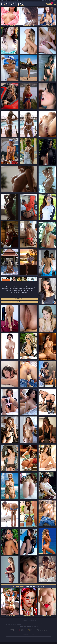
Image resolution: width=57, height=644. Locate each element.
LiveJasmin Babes (12, 1)
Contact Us (28, 638)
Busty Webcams (52, 1)
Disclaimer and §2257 (52, 643)
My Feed (49, 4)
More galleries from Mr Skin (19, 302)
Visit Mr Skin (19, 299)
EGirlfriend (12, 4)
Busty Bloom (20, 1)
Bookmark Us (29, 634)
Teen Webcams (44, 1)
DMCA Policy (44, 643)
